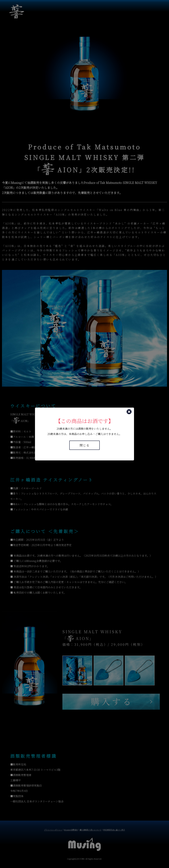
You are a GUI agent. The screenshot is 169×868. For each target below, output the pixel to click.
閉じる (84, 445)
